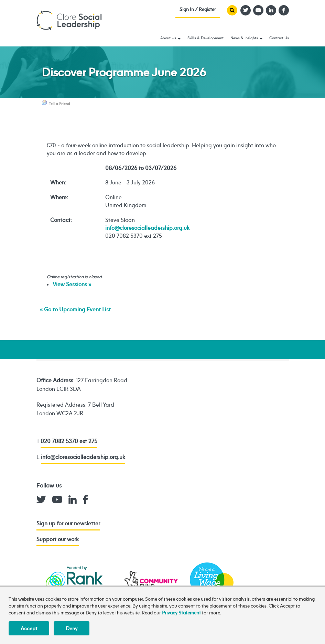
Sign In (198, 11)
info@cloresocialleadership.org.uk (147, 228)
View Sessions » (72, 284)
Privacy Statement (181, 613)
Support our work (58, 539)
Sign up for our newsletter (68, 523)
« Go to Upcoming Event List (75, 309)
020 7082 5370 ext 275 (69, 441)
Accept (29, 628)
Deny (72, 628)
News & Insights (246, 38)
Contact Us (279, 38)
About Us (170, 38)
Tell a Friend (56, 103)
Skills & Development (205, 38)
